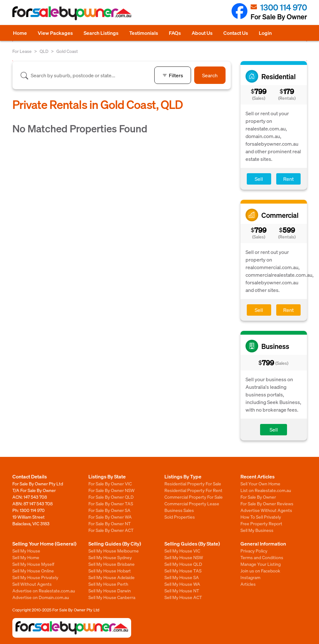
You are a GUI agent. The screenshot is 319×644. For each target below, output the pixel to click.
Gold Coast (67, 51)
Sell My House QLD (183, 564)
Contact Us (236, 33)
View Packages (55, 33)
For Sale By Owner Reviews (267, 503)
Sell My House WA (182, 584)
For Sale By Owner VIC (110, 483)
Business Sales (179, 510)
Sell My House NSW (184, 557)
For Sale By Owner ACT (111, 530)
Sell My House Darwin (110, 590)
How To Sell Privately (261, 517)
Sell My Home (26, 557)
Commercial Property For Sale (194, 497)
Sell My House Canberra (112, 597)
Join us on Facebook (260, 571)
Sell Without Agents (32, 584)
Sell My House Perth (108, 584)
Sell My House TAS (183, 571)
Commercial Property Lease (192, 503)
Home (20, 33)
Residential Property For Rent (193, 490)
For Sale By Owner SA (109, 510)
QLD (44, 51)
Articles (248, 584)
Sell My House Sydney (110, 557)
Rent (288, 179)
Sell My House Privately (35, 577)
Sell (259, 179)
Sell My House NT (182, 590)
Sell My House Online (33, 571)
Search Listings (101, 33)
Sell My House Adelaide (112, 577)
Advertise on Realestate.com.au (44, 590)
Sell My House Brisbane (112, 564)
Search (210, 75)
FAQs (175, 33)
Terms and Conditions (262, 557)
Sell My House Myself (33, 564)
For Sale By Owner (258, 497)
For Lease (22, 51)
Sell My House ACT (183, 597)
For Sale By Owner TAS (111, 503)
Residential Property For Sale (193, 483)
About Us (202, 33)
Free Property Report (261, 523)
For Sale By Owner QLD (111, 497)
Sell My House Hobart (110, 571)
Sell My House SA (182, 577)
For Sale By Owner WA (110, 517)
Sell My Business (257, 530)
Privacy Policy (254, 551)
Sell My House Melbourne (114, 551)
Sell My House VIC (182, 551)
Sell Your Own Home (260, 483)
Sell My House (26, 551)
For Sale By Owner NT (110, 523)
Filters (173, 75)
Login (265, 33)
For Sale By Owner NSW (112, 490)
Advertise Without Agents (266, 510)
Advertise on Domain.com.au (41, 597)
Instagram (250, 577)
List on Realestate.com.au (266, 490)
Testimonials (144, 33)
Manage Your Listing (261, 564)
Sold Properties (180, 517)
